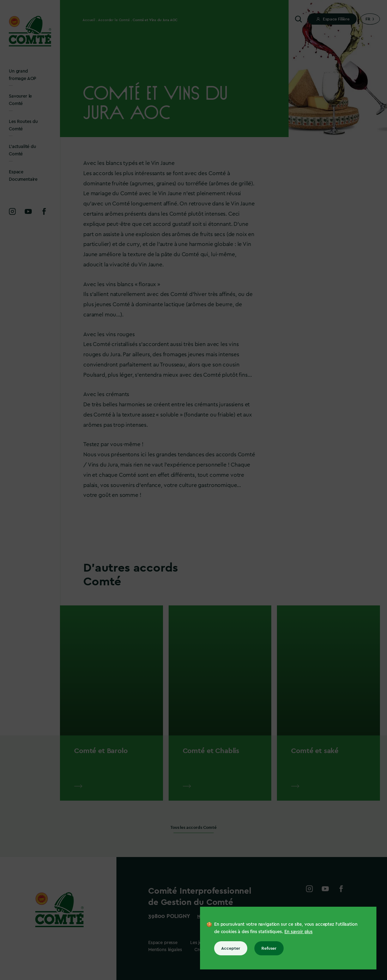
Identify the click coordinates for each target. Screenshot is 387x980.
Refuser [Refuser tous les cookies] (269, 948)
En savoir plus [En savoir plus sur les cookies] (298, 932)
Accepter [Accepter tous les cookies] (231, 948)
